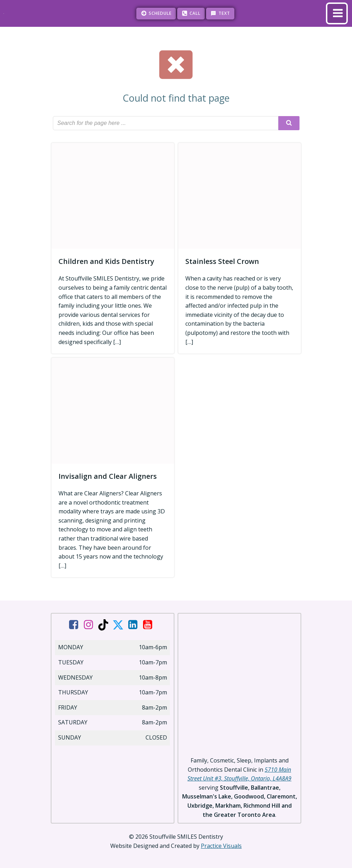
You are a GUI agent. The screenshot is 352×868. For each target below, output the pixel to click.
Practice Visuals (221, 845)
